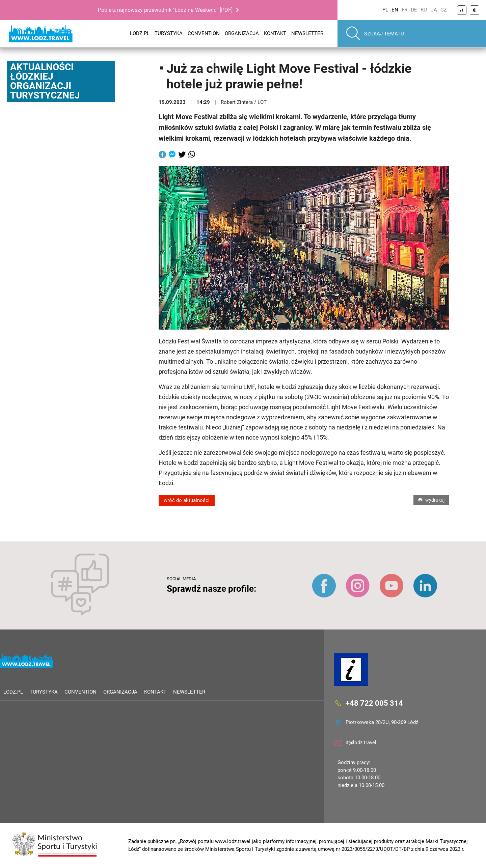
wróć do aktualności (187, 500)
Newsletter (307, 33)
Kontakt (275, 33)
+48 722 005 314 (374, 703)
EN (395, 10)
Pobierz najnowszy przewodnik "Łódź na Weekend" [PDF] (165, 10)
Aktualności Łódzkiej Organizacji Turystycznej (45, 81)
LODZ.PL (140, 33)
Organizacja (242, 33)
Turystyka (169, 33)
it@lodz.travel (361, 743)
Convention (204, 33)
